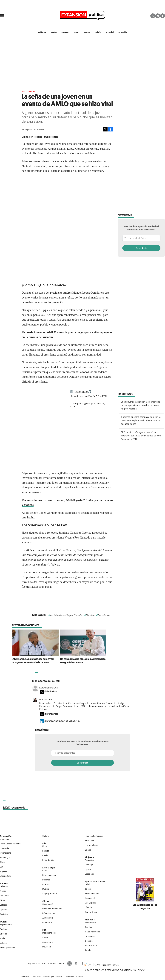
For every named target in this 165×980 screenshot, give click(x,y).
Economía (4, 848)
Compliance (36, 977)
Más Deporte (90, 903)
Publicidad (25, 977)
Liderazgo (89, 865)
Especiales (90, 874)
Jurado (88, 950)
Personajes (90, 936)
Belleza (3, 943)
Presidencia (104, 615)
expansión (123, 32)
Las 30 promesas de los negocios (145, 907)
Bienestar (89, 941)
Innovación (90, 841)
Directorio (80, 977)
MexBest (90, 920)
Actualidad (89, 860)
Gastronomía (90, 922)
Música (46, 889)
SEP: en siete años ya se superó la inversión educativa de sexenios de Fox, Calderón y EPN (141, 436)
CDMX (76, 32)
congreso (65, 32)
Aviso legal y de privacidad (53, 977)
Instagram (158, 16)
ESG (2, 867)
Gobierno (4, 886)
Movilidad (47, 947)
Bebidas (88, 927)
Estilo (45, 870)
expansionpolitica (76, 964)
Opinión (3, 910)
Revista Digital (91, 912)
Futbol (87, 884)
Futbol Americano (92, 894)
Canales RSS (69, 977)
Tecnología (5, 858)
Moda (2, 938)
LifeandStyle (5, 876)
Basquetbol (90, 898)
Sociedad (110, 32)
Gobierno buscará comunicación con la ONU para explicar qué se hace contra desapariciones (141, 420)
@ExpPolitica (51, 137)
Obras (3, 862)
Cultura (46, 836)
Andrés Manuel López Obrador (66, 615)
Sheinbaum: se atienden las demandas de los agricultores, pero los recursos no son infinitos (140, 405)
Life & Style (49, 868)
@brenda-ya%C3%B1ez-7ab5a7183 (62, 721)
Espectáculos (6, 925)
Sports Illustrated (95, 881)
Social (45, 938)
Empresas (4, 839)
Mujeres (4, 871)
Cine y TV (46, 884)
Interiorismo (48, 922)
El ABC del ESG (91, 845)
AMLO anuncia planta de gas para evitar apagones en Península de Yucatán (56, 661)
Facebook (163, 16)
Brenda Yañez (46, 699)
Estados (4, 905)
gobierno (42, 32)
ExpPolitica (70, 964)
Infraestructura (49, 913)
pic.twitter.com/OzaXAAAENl (88, 396)
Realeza (4, 929)
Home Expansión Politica (11, 844)
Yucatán (90, 615)
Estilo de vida (48, 860)
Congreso (4, 896)
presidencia (29, 92)
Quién (3, 922)
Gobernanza (48, 942)
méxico (54, 32)
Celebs (45, 855)
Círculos (4, 934)
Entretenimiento (49, 875)
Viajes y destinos (92, 932)
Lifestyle (88, 907)
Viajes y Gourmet (7, 948)
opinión (98, 32)
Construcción (48, 904)
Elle (44, 843)
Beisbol (88, 889)
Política (4, 884)
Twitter (153, 16)
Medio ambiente (49, 933)
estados (87, 32)
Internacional (6, 853)
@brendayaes (51, 714)
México (3, 891)
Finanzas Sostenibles (94, 836)
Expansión (6, 836)
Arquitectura (48, 918)
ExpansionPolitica (82, 964)
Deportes (46, 880)
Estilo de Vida (91, 946)
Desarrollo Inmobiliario (52, 909)
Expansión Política (48, 688)
